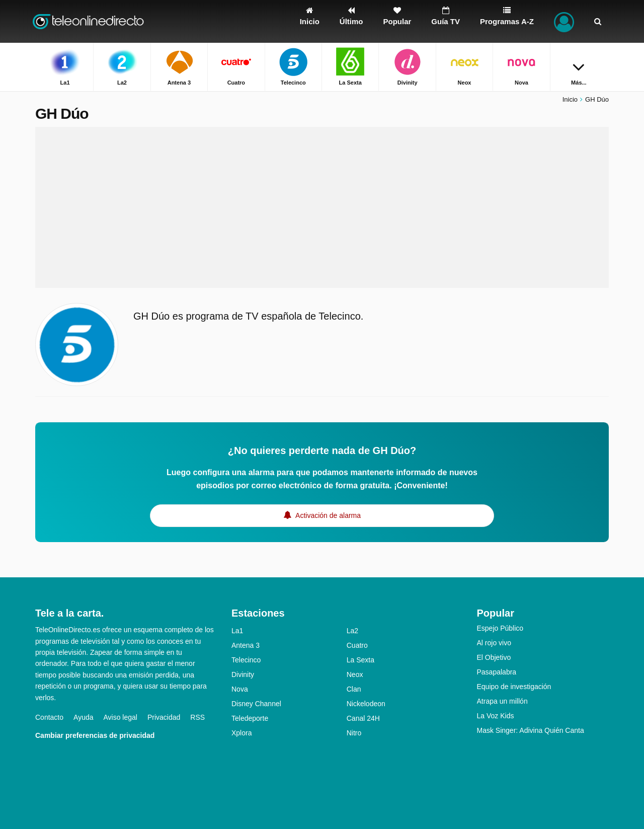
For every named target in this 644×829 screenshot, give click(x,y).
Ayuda (83, 717)
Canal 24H (363, 718)
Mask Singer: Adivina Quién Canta (531, 730)
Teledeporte (250, 718)
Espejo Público (500, 628)
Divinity (243, 674)
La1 (237, 631)
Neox (355, 674)
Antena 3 (246, 645)
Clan (354, 689)
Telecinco (246, 660)
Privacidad (164, 717)
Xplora (242, 733)
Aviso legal (120, 717)
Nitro (354, 733)
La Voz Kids (496, 716)
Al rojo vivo (494, 643)
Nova (240, 689)
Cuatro (357, 645)
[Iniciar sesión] (564, 21)
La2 (352, 631)
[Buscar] (598, 21)
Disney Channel (256, 704)
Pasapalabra (497, 672)
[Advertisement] (322, 207)
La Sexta (360, 660)
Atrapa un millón (502, 701)
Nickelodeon (366, 704)
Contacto (49, 717)
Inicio (570, 99)
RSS (197, 717)
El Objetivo (494, 657)
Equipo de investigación (514, 687)
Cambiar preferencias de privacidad (95, 735)
